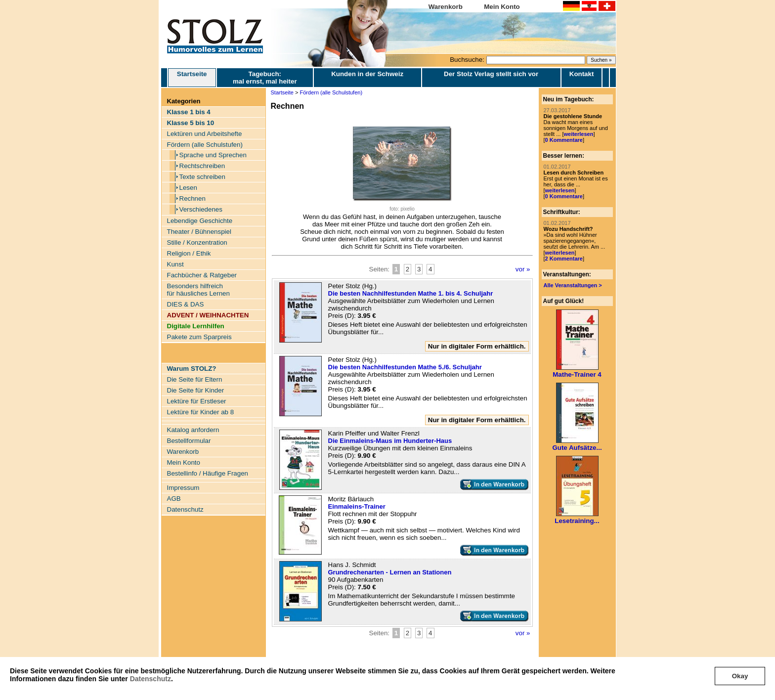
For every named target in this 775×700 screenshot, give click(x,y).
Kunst (175, 264)
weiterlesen (578, 134)
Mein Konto (502, 7)
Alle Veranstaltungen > (573, 285)
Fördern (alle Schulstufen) (205, 145)
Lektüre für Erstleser (197, 401)
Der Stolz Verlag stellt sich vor (491, 74)
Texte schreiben (202, 177)
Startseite (192, 78)
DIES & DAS (186, 304)
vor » (523, 269)
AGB (174, 499)
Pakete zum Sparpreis (199, 337)
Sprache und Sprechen (213, 155)
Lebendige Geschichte (200, 221)
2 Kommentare (564, 259)
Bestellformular (189, 441)
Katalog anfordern (193, 430)
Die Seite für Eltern (195, 379)
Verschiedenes (201, 209)
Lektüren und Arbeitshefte (205, 134)
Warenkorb (446, 7)
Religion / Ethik (189, 253)
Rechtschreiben (202, 166)
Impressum (183, 488)
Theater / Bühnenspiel (199, 232)
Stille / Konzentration (197, 242)
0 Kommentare (564, 140)
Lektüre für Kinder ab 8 (201, 412)
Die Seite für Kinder (196, 390)
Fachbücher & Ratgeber (202, 275)
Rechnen (193, 198)
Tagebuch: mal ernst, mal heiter (265, 78)
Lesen (188, 188)
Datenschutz (151, 679)
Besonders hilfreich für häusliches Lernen (198, 290)
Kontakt (582, 74)
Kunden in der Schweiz (367, 74)
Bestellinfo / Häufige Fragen (208, 473)
